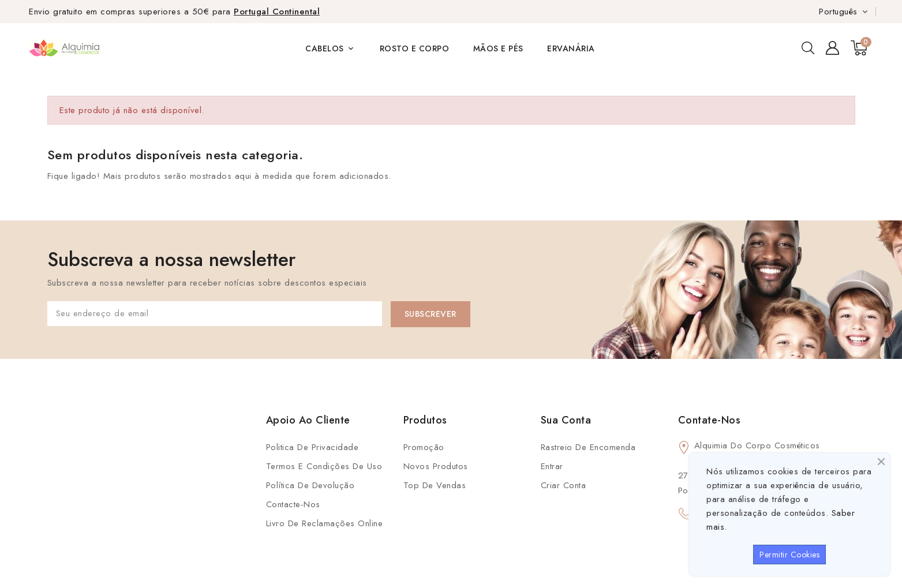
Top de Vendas (435, 485)
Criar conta (564, 485)
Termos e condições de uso (324, 466)
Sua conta (566, 420)
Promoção (424, 447)
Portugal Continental (277, 12)
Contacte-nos (293, 504)
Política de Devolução (310, 485)
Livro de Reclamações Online (325, 523)
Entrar (552, 466)
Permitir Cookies (789, 555)
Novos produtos (436, 466)
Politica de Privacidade (312, 447)
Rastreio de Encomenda (588, 447)
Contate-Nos (710, 420)
